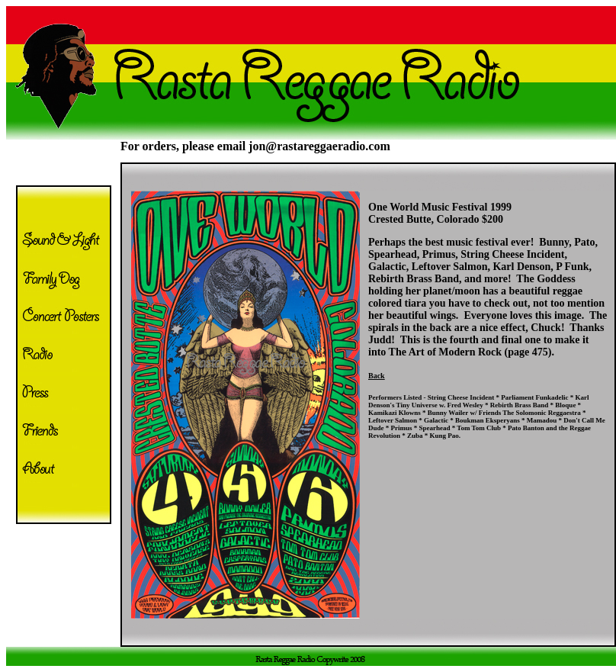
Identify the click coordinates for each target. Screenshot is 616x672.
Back (377, 376)
